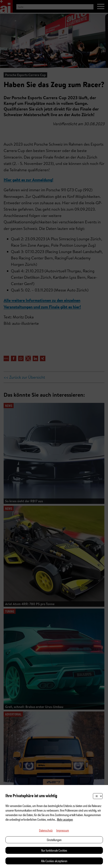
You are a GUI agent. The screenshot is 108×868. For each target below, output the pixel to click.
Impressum (63, 830)
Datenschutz (46, 830)
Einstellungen (54, 840)
